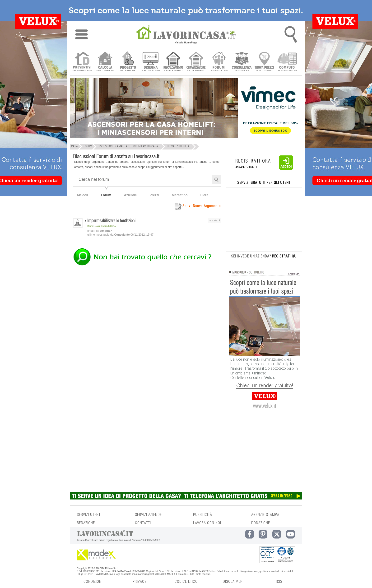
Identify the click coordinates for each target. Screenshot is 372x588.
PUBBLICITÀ (203, 515)
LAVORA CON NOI (207, 523)
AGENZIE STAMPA (265, 515)
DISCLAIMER (233, 582)
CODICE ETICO (186, 582)
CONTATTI (143, 523)
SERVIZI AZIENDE (148, 515)
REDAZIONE (86, 523)
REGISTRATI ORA (253, 161)
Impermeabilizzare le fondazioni (111, 221)
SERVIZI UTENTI (89, 515)
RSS (279, 582)
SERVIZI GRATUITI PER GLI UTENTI (264, 183)
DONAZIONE (261, 523)
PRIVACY (139, 582)
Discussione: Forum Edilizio (101, 226)
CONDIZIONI (93, 582)
